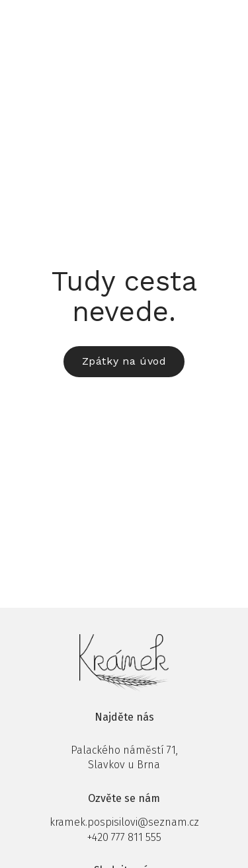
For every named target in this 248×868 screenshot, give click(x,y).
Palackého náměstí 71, (124, 750)
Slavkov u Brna (124, 765)
